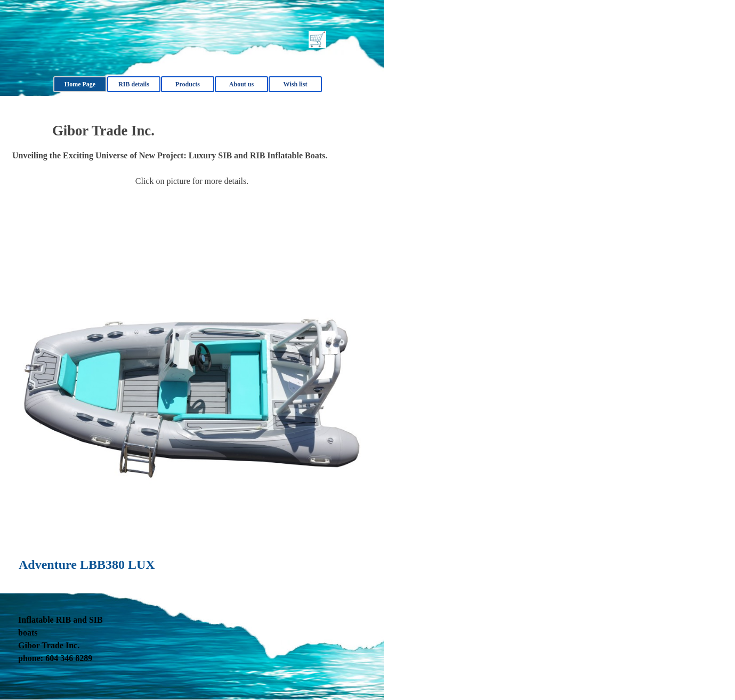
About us (241, 84)
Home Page (80, 84)
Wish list (296, 84)
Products (188, 84)
